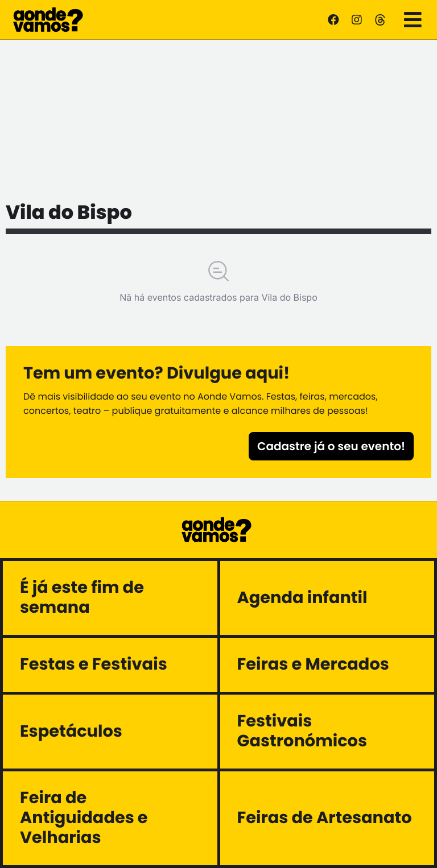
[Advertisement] (218, 117)
